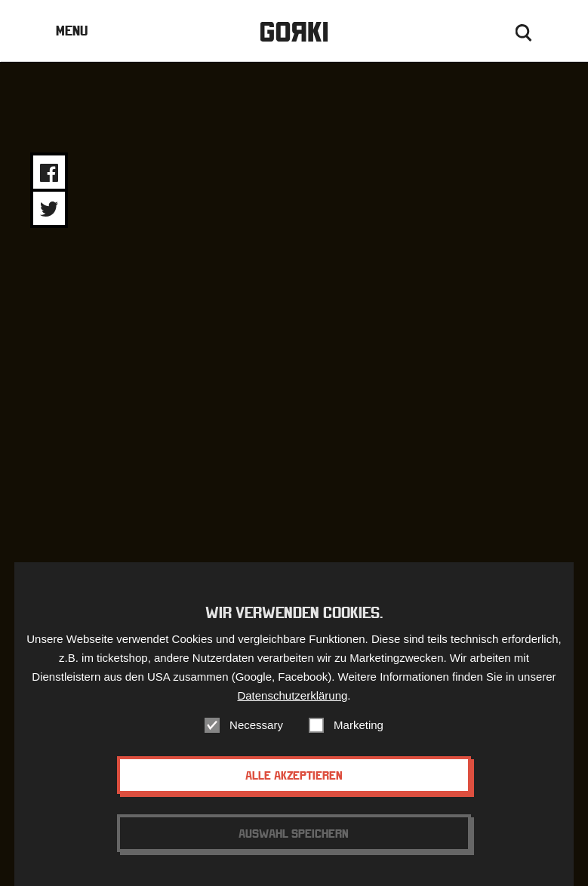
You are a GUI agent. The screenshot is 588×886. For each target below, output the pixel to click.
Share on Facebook (49, 173)
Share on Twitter (49, 209)
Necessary (256, 725)
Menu (72, 31)
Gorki (294, 32)
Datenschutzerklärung (292, 695)
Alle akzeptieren (294, 775)
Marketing (359, 725)
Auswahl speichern (294, 833)
